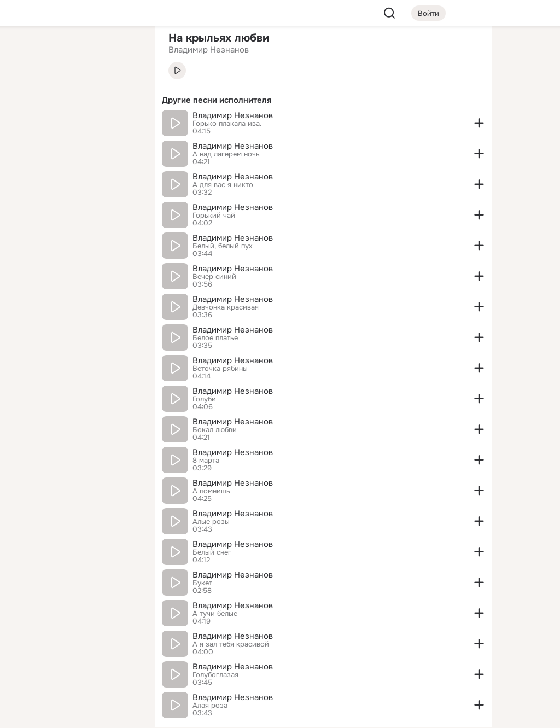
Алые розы (211, 522)
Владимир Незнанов (233, 115)
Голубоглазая (215, 675)
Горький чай (214, 216)
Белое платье (215, 338)
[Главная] (26, 53)
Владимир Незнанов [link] (209, 50)
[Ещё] (74, 643)
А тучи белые (215, 614)
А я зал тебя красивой (231, 644)
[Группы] (122, 53)
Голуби (204, 399)
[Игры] (122, 149)
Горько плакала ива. (227, 124)
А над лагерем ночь (226, 154)
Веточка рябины (220, 369)
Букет (202, 583)
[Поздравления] (74, 149)
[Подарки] (26, 149)
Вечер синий (214, 277)
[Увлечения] (74, 53)
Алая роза (210, 706)
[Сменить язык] (74, 667)
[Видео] (122, 101)
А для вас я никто (223, 185)
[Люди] (74, 101)
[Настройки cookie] (74, 714)
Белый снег (212, 552)
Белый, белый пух (223, 246)
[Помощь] (26, 197)
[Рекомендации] (74, 197)
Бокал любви (215, 430)
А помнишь (211, 491)
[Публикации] (26, 101)
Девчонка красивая (226, 307)
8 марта (206, 461)
